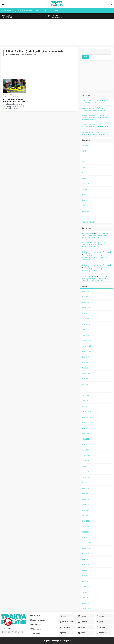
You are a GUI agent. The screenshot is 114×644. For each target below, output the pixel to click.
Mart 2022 (85, 565)
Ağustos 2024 (87, 406)
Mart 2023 (85, 499)
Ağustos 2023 (86, 472)
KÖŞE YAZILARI (87, 184)
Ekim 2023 (85, 461)
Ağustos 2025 (87, 341)
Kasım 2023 (86, 455)
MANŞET (11, 95)
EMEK (84, 162)
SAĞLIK (84, 200)
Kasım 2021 (86, 587)
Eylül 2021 (85, 598)
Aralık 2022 (86, 516)
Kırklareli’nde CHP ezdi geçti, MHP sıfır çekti (96, 252)
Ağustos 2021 (86, 603)
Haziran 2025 (86, 351)
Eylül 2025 (85, 335)
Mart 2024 (85, 433)
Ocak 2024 (85, 444)
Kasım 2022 (86, 521)
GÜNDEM (85, 178)
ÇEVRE (6, 95)
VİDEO (84, 217)
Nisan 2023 (85, 494)
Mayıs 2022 (85, 554)
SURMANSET (86, 211)
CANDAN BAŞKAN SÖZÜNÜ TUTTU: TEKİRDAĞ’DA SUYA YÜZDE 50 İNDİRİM (94, 109)
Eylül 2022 (85, 532)
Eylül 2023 (85, 466)
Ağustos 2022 (87, 537)
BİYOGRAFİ (85, 145)
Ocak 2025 (85, 379)
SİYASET (85, 206)
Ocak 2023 (85, 510)
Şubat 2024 (86, 439)
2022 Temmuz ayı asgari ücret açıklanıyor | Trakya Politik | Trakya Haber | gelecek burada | (96, 278)
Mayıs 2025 (85, 357)
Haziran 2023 (86, 483)
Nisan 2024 (86, 428)
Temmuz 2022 (86, 543)
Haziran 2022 (86, 548)
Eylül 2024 (85, 401)
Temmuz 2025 (86, 346)
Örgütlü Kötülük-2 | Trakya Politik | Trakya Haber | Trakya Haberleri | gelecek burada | (95, 235)
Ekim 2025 (85, 330)
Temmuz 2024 (86, 412)
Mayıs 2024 (85, 423)
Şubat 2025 (86, 373)
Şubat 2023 (86, 505)
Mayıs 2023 (85, 488)
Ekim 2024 (85, 395)
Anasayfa (8, 54)
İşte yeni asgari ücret (89, 276)
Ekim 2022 (85, 526)
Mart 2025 (85, 368)
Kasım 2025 (86, 324)
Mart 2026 (85, 302)
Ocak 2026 (85, 313)
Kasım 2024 (86, 390)
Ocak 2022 (85, 576)
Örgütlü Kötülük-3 (88, 233)
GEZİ (83, 173)
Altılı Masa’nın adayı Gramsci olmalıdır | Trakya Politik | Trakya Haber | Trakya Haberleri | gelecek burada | (96, 269)
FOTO (84, 167)
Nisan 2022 (86, 559)
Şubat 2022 (86, 570)
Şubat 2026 (86, 308)
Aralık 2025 (86, 319)
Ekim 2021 (85, 592)
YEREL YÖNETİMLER (88, 222)
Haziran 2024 (86, 417)
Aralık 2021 (85, 581)
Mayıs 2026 (85, 291)
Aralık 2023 (86, 450)
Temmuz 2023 (86, 477)
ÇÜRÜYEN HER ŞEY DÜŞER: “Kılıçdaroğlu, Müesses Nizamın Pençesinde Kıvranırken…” (96, 133)
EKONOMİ (85, 156)
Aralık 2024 (86, 384)
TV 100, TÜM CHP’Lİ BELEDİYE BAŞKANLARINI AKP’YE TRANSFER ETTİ (95, 126)
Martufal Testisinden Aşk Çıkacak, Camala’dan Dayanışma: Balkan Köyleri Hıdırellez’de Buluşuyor (95, 117)
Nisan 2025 (86, 362)
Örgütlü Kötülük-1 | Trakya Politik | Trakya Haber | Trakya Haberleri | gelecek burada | (95, 245)
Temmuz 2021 (86, 608)
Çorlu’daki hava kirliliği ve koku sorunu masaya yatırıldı (14, 100)
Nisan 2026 (86, 297)
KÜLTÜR (84, 189)
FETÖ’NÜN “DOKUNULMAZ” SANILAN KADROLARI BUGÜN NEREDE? (40, 11)
